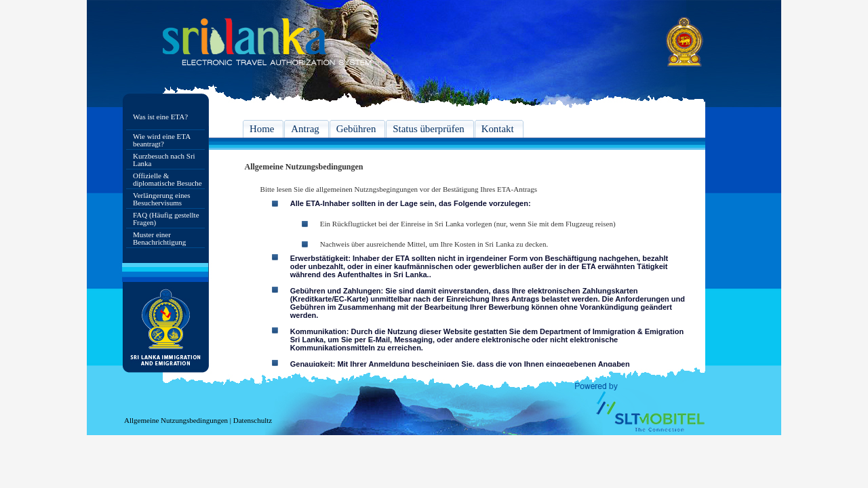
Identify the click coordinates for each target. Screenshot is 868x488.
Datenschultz (253, 420)
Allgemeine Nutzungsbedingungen (176, 420)
